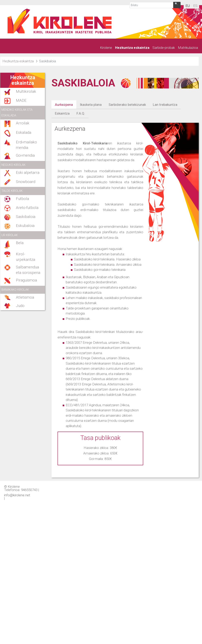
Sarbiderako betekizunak (127, 105)
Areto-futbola (27, 208)
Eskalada (24, 133)
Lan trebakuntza (165, 105)
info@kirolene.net (17, 495)
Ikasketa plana (91, 105)
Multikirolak (26, 92)
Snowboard (26, 182)
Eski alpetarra (28, 173)
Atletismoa (25, 297)
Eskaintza (62, 113)
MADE (21, 100)
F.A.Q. (81, 113)
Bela (20, 243)
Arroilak (23, 123)
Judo (20, 306)
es (195, 6)
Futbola (22, 199)
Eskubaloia (25, 226)
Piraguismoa (26, 280)
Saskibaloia (26, 217)
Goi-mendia (25, 155)
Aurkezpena (64, 105)
